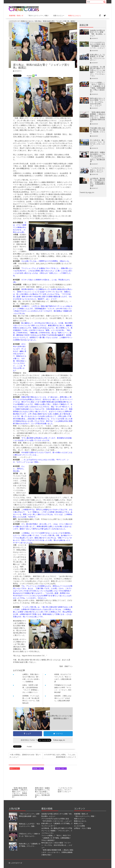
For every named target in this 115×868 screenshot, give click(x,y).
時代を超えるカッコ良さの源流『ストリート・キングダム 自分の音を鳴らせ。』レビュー (97, 102)
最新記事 (84, 25)
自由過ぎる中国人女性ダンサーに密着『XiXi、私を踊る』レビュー (98, 33)
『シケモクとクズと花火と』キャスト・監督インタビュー (65, 790)
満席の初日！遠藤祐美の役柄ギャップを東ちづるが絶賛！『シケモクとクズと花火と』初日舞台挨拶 (42, 792)
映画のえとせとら (75, 15)
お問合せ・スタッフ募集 (82, 828)
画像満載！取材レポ (16, 15)
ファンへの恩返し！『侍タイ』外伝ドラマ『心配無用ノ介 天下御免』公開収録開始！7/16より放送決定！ (98, 87)
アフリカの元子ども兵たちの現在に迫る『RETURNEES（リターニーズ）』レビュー (98, 45)
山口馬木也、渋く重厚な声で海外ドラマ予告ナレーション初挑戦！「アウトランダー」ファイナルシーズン (97, 71)
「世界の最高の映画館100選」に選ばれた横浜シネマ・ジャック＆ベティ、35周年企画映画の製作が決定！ (20, 792)
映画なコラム (79, 823)
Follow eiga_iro (59, 740)
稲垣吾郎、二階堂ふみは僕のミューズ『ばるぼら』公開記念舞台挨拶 (63, 698)
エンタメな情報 (79, 826)
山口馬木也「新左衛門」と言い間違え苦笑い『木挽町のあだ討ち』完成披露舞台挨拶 (97, 182)
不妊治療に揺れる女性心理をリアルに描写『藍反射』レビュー (97, 131)
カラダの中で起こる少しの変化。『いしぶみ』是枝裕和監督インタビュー (60, 756)
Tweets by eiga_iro (87, 192)
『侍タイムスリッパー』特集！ (38, 15)
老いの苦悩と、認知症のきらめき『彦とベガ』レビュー (25, 756)
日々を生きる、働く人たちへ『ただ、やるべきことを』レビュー (97, 143)
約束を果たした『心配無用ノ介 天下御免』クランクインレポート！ (97, 57)
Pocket (29, 76)
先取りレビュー (59, 15)
